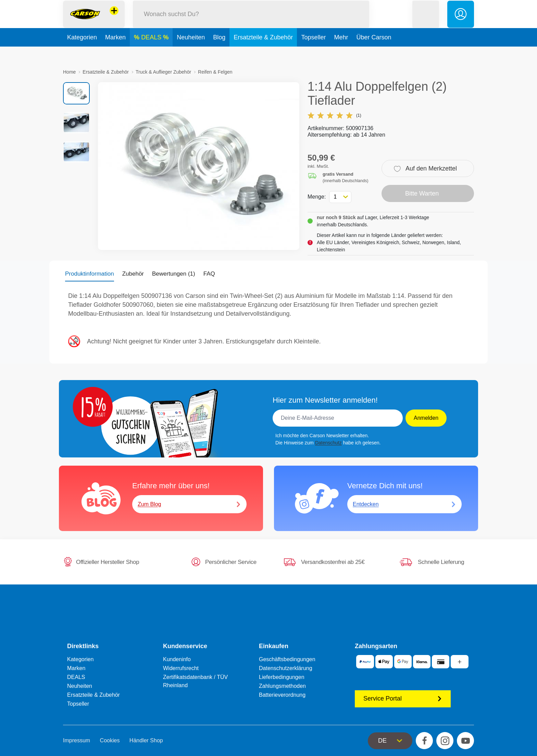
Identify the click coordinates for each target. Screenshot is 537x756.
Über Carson (374, 53)
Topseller (313, 53)
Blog (219, 53)
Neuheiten (191, 53)
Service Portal (403, 698)
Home (69, 72)
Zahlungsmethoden (282, 686)
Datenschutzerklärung (286, 668)
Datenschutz (328, 443)
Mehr (341, 53)
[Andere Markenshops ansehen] (114, 18)
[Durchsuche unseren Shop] (251, 22)
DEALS (152, 53)
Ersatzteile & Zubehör (263, 53)
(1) (334, 115)
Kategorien (82, 53)
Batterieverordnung (282, 695)
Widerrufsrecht (181, 668)
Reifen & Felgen (215, 72)
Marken (115, 53)
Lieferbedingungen (282, 677)
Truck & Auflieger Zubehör (163, 72)
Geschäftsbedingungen (287, 659)
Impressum (77, 740)
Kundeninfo (177, 659)
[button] (426, 22)
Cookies (110, 740)
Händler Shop (146, 740)
